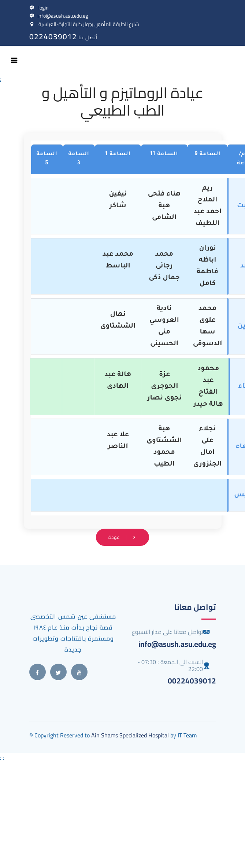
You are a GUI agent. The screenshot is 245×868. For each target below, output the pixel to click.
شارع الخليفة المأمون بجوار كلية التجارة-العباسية (84, 24)
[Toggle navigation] (14, 60)
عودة (123, 537)
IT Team (187, 735)
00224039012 (192, 681)
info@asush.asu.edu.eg (59, 16)
